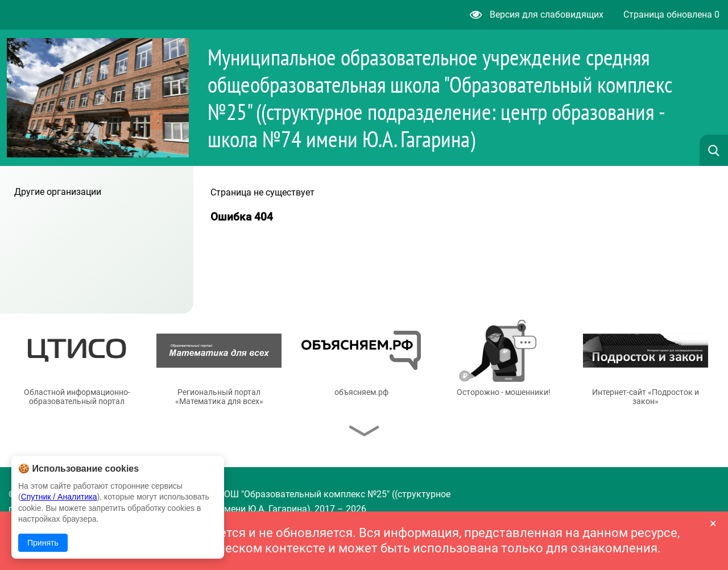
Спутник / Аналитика (59, 497)
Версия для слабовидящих (537, 14)
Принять (43, 543)
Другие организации (58, 192)
